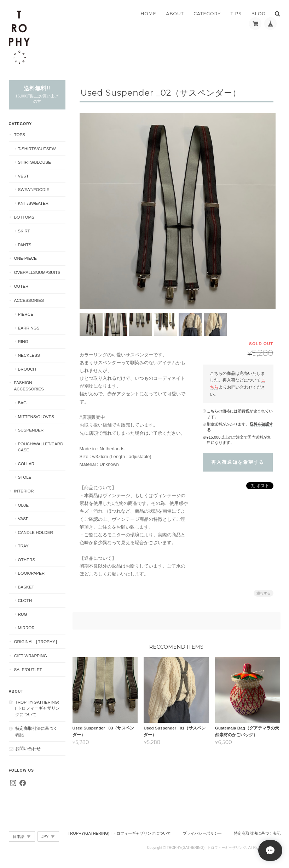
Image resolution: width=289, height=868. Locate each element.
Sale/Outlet (28, 669)
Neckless (29, 355)
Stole (25, 477)
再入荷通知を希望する (238, 460)
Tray (23, 546)
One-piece (25, 258)
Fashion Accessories (29, 386)
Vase (23, 518)
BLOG (259, 14)
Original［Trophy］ (37, 641)
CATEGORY (207, 14)
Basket (26, 587)
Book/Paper (31, 573)
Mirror (26, 628)
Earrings (29, 328)
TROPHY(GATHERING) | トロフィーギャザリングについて (37, 708)
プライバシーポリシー (202, 833)
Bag (22, 403)
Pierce (26, 314)
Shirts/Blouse (34, 162)
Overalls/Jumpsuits (37, 272)
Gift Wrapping (31, 656)
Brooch (27, 369)
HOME (148, 14)
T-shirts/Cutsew (37, 149)
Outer (21, 286)
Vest (24, 176)
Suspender (31, 430)
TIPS (236, 14)
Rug (23, 614)
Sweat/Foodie (34, 189)
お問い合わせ (28, 748)
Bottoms (24, 217)
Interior (24, 491)
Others (27, 560)
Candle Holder (36, 532)
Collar (26, 464)
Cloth (25, 600)
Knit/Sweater (33, 203)
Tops (20, 134)
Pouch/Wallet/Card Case (41, 447)
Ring (23, 341)
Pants (25, 245)
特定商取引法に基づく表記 (36, 731)
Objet (25, 505)
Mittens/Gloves (36, 416)
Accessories (29, 300)
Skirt (24, 231)
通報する (264, 591)
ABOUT (175, 14)
